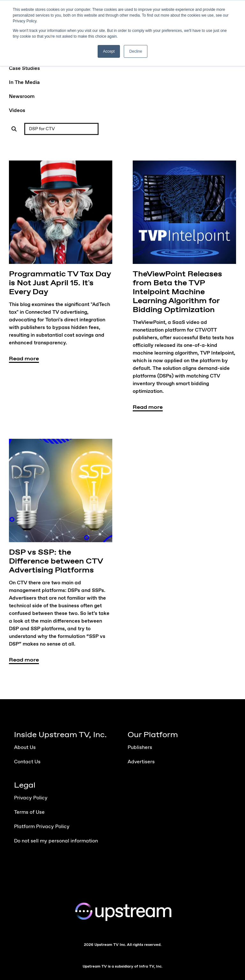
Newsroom (22, 97)
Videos (17, 111)
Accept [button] (109, 51)
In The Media (24, 83)
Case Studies (24, 69)
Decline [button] (136, 51)
